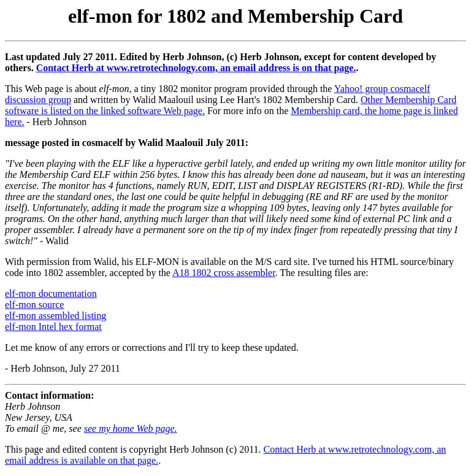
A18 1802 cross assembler (224, 273)
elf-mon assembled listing (56, 316)
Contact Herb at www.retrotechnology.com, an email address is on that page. (196, 68)
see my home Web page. (131, 428)
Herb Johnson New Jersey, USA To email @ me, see (44, 417)
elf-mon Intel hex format (53, 327)
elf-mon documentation (51, 294)
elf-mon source (34, 305)
